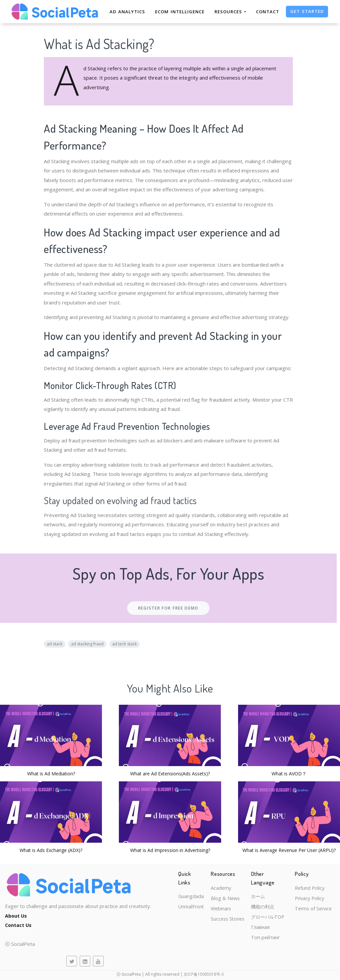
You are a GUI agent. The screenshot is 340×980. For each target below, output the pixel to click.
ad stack (55, 644)
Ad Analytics (127, 12)
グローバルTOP (272, 918)
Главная (264, 929)
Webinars (223, 910)
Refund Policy (312, 888)
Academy (223, 888)
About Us (17, 916)
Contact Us (19, 925)
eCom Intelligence (180, 12)
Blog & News (227, 899)
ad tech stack (125, 644)
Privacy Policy (312, 899)
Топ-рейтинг (270, 940)
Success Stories (230, 920)
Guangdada (191, 888)
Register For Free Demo (168, 608)
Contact (268, 12)
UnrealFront (192, 899)
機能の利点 (267, 907)
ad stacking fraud (87, 644)
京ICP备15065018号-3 (204, 974)
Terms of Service (316, 910)
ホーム (262, 896)
